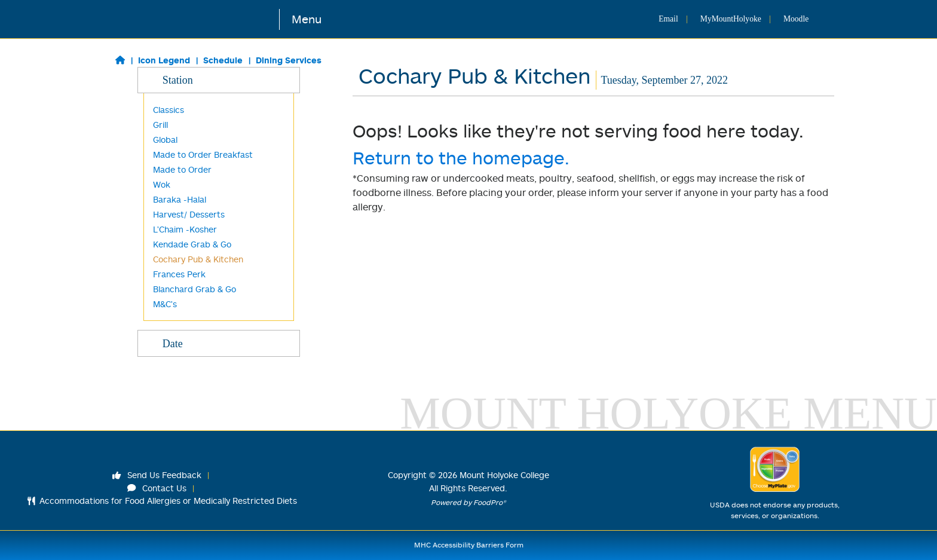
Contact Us (157, 488)
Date (219, 343)
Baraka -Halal (180, 199)
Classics (169, 110)
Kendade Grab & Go (192, 244)
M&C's (165, 304)
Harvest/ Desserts (189, 214)
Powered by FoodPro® (468, 502)
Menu (307, 19)
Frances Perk (179, 274)
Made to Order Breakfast (203, 154)
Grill (160, 125)
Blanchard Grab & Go (195, 289)
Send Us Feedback (157, 475)
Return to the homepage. (461, 157)
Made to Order (182, 169)
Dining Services (289, 60)
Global (165, 140)
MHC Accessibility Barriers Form (469, 545)
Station (219, 79)
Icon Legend (164, 60)
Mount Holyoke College (504, 475)
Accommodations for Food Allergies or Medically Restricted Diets (162, 501)
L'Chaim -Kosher (185, 229)
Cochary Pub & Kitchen (198, 259)
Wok (162, 184)
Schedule (223, 60)
